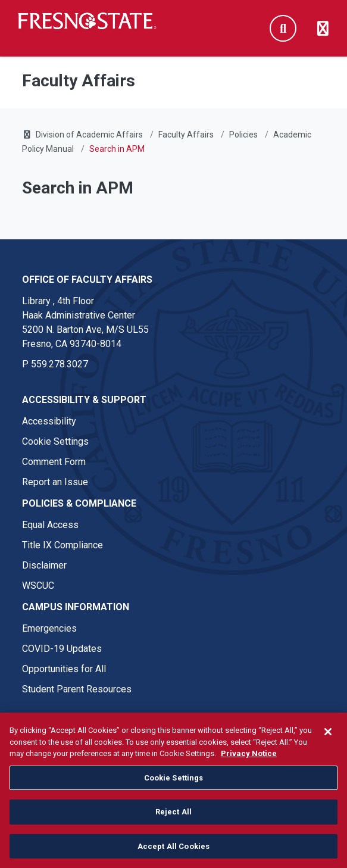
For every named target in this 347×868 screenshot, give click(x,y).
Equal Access (50, 525)
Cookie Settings (55, 441)
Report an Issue (55, 482)
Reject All (174, 820)
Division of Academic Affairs (89, 135)
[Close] (328, 740)
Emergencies (49, 628)
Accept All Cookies (174, 855)
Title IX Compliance (62, 545)
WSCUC (38, 586)
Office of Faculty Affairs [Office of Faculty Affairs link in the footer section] (87, 280)
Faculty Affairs (186, 135)
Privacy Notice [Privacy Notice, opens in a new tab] (249, 762)
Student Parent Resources (77, 689)
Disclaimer (44, 565)
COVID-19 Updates (62, 649)
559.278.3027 (60, 364)
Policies (243, 135)
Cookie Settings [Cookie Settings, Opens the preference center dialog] (174, 786)
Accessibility (49, 421)
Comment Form (54, 462)
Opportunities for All (64, 669)
